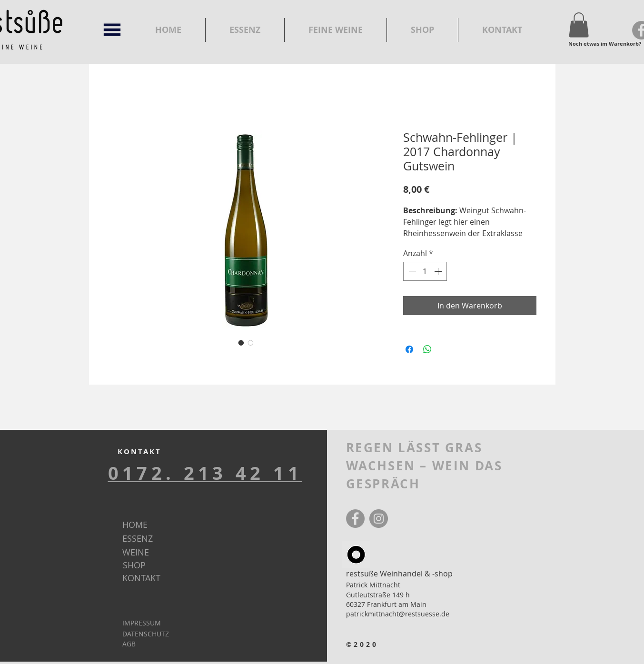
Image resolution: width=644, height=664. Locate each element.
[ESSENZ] (149, 539)
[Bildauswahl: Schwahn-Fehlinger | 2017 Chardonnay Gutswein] (241, 343)
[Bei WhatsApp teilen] (427, 349)
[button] (112, 30)
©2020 (362, 644)
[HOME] (149, 525)
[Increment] (439, 271)
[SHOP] (150, 565)
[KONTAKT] (149, 578)
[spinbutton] (425, 271)
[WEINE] (149, 553)
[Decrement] (411, 271)
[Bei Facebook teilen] (409, 349)
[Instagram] (379, 519)
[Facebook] (355, 519)
